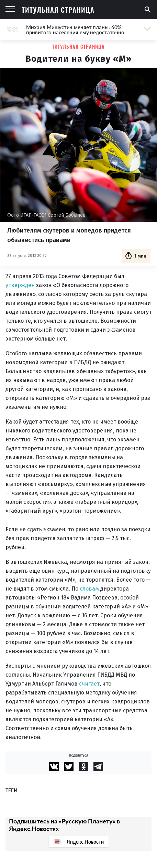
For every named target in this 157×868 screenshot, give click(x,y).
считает (89, 684)
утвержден (20, 285)
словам (89, 589)
